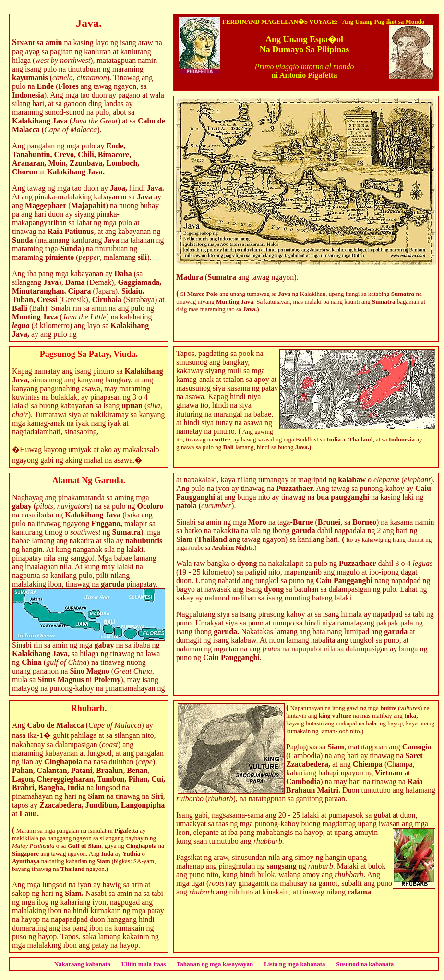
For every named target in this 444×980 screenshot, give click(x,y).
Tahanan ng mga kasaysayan (215, 964)
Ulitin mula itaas (144, 964)
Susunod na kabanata (365, 964)
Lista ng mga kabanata (295, 964)
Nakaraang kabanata (82, 964)
